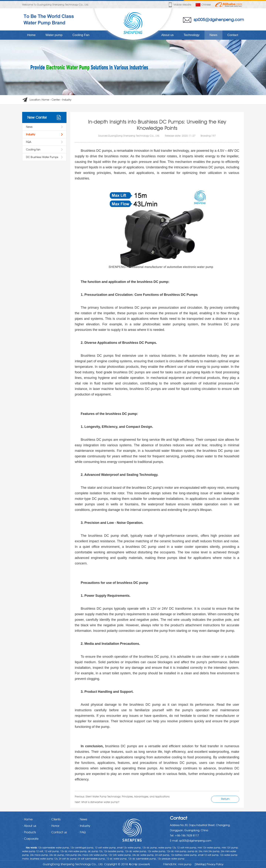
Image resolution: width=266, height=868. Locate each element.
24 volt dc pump (68, 859)
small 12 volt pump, (209, 855)
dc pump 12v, (95, 851)
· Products (29, 832)
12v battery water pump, (184, 855)
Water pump (54, 35)
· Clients (55, 819)
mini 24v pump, (212, 851)
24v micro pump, (39, 855)
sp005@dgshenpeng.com (219, 19)
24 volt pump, (162, 855)
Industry (67, 100)
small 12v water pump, (129, 848)
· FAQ (82, 832)
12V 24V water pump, (120, 855)
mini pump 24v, (74, 855)
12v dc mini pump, (177, 851)
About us (167, 35)
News (213, 35)
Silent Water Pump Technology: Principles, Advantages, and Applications (127, 797)
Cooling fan (33, 150)
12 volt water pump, (106, 848)
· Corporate (30, 839)
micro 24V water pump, (95, 855)
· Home (27, 819)
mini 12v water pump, (209, 848)
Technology (192, 35)
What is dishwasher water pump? (100, 802)
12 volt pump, (52, 851)
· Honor (54, 826)
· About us (29, 826)
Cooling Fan (81, 35)
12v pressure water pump (171, 859)
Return (225, 799)
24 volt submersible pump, (92, 859)
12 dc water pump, (117, 859)
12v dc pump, (150, 848)
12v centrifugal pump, (82, 848)
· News (83, 819)
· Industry (84, 826)
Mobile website (180, 5)
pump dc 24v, (195, 851)
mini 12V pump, (230, 848)
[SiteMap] (200, 864)
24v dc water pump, (143, 855)
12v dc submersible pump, (142, 859)
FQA (29, 142)
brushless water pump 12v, (44, 859)
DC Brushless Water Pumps (42, 157)
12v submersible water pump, (54, 848)
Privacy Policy (215, 864)
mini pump (185, 864)
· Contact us (58, 832)
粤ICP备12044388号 (139, 864)
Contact (233, 35)
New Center (37, 117)
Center (56, 100)
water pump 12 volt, (33, 851)
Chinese (203, 5)
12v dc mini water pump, (74, 851)
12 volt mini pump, (187, 848)
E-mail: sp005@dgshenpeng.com (191, 841)
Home (31, 35)
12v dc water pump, (136, 851)
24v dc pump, (57, 855)
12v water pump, (157, 851)
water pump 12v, (167, 848)
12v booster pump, (114, 851)
